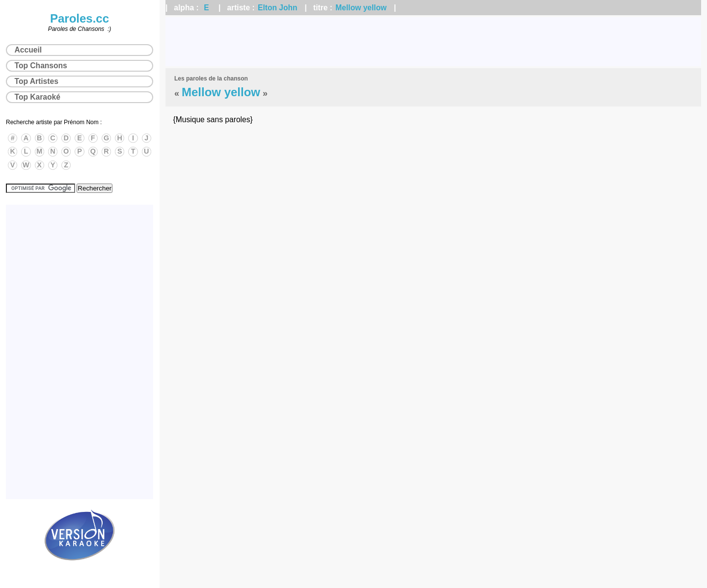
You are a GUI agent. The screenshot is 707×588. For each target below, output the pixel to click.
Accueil (28, 50)
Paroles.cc (80, 18)
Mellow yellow (361, 8)
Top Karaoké (38, 97)
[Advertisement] (434, 42)
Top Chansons (41, 66)
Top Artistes (37, 81)
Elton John (278, 8)
